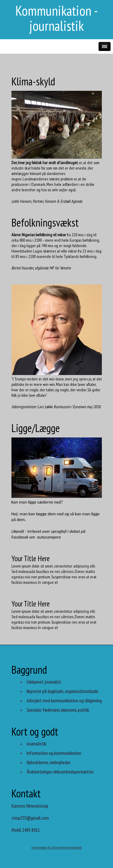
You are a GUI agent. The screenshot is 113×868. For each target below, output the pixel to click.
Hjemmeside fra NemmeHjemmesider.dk (56, 847)
